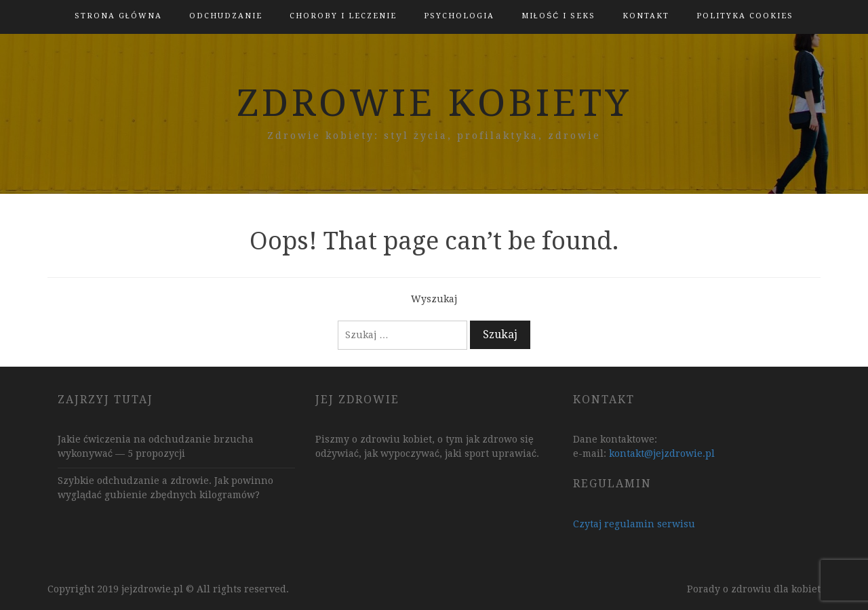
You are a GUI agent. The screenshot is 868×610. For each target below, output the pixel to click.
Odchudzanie (226, 16)
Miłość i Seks (558, 16)
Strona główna (118, 16)
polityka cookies (745, 16)
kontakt (646, 16)
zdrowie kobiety (434, 103)
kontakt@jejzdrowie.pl (662, 453)
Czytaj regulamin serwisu (634, 524)
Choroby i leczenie (343, 16)
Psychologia (459, 16)
